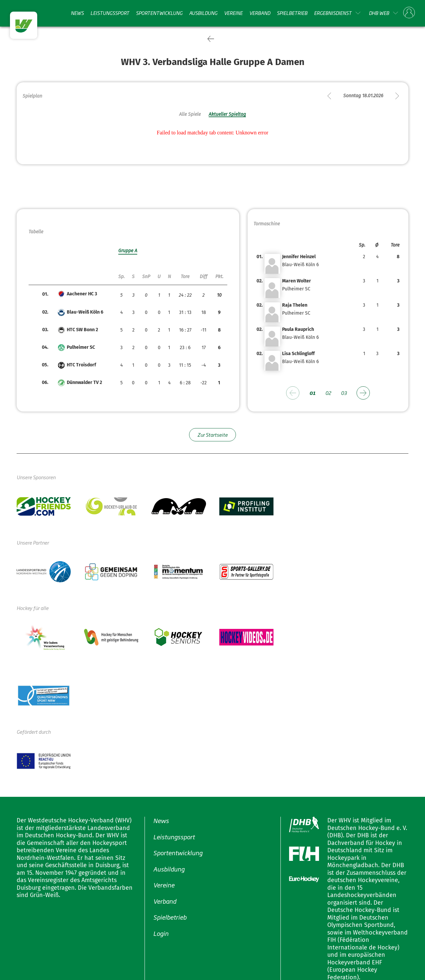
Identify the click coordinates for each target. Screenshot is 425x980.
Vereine (233, 13)
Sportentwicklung (159, 13)
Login (161, 933)
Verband (260, 13)
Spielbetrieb (292, 13)
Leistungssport (110, 13)
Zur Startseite (212, 435)
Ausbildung (203, 13)
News (77, 13)
